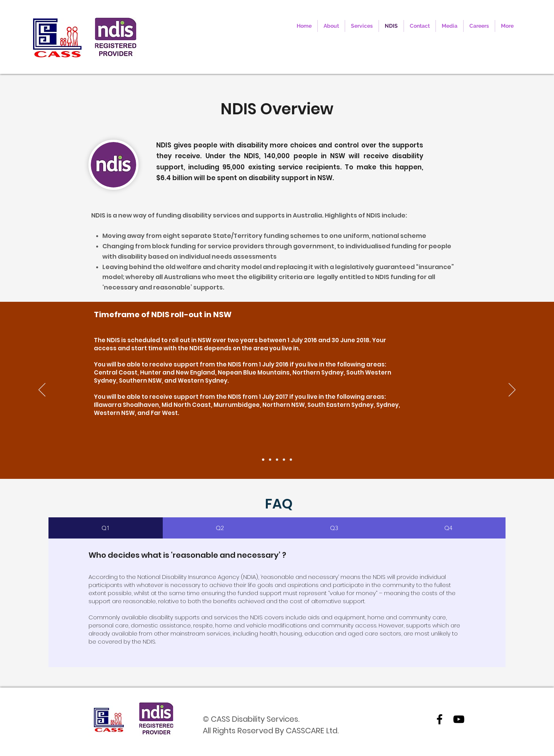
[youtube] (459, 719)
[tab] (106, 528)
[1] (263, 460)
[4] (284, 460)
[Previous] (42, 390)
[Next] (512, 390)
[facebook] (440, 719)
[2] (270, 460)
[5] (291, 460)
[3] (277, 460)
